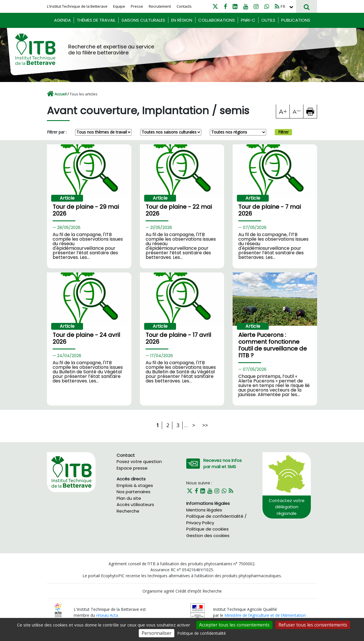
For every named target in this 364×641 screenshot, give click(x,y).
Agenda (62, 20)
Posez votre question (139, 461)
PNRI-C (248, 20)
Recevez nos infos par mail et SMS (223, 464)
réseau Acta (107, 615)
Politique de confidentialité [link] (201, 633)
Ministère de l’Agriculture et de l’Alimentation (265, 615)
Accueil (61, 94)
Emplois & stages (135, 485)
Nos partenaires (134, 492)
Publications (296, 20)
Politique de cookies (207, 529)
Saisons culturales (143, 20)
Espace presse (132, 468)
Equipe (119, 6)
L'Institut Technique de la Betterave (77, 6)
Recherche (128, 511)
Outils (268, 20)
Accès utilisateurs (135, 504)
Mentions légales (204, 510)
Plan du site (129, 498)
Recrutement (160, 6)
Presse (137, 6)
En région (182, 20)
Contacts (184, 6)
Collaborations (217, 20)
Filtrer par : (57, 132)
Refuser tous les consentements (313, 625)
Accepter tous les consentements (234, 625)
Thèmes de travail (96, 20)
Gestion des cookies (208, 535)
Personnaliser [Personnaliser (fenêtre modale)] (157, 633)
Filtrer (283, 132)
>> (205, 425)
